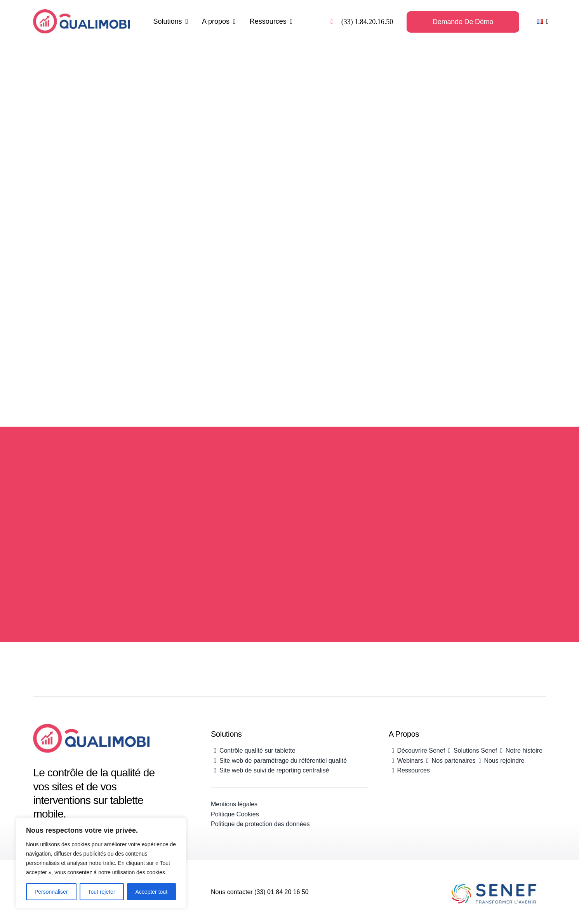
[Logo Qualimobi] (81, 13)
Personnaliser (51, 892)
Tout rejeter (102, 892)
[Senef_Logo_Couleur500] (494, 887)
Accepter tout (152, 892)
